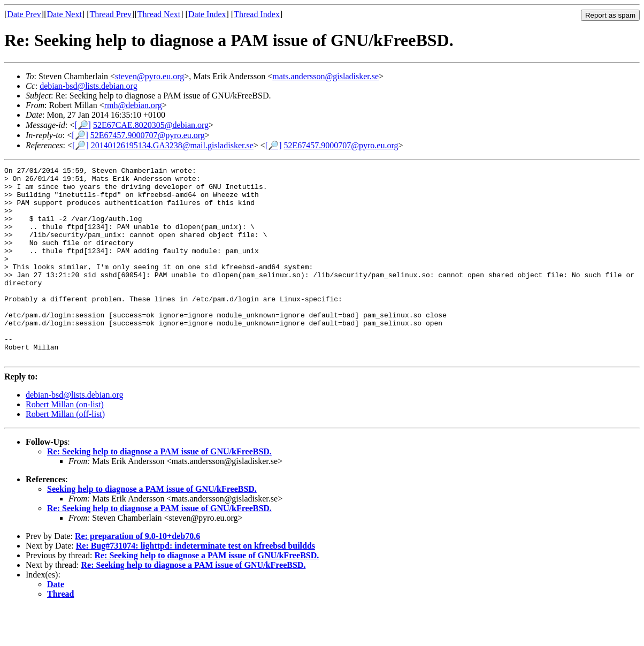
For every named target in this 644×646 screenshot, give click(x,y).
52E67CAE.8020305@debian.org (151, 125)
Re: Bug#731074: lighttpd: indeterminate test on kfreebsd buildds (195, 584)
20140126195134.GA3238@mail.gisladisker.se (172, 145)
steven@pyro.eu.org (149, 76)
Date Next (64, 14)
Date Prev (24, 14)
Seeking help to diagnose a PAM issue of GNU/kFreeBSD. (152, 527)
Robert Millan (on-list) (65, 443)
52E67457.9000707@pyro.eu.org (148, 135)
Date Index (207, 14)
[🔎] (83, 125)
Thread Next (159, 14)
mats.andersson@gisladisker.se (325, 76)
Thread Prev (110, 14)
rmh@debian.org (133, 105)
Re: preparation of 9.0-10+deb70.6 (137, 575)
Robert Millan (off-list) (65, 453)
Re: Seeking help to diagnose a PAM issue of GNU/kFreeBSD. (159, 490)
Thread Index (257, 14)
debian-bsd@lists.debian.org (88, 86)
